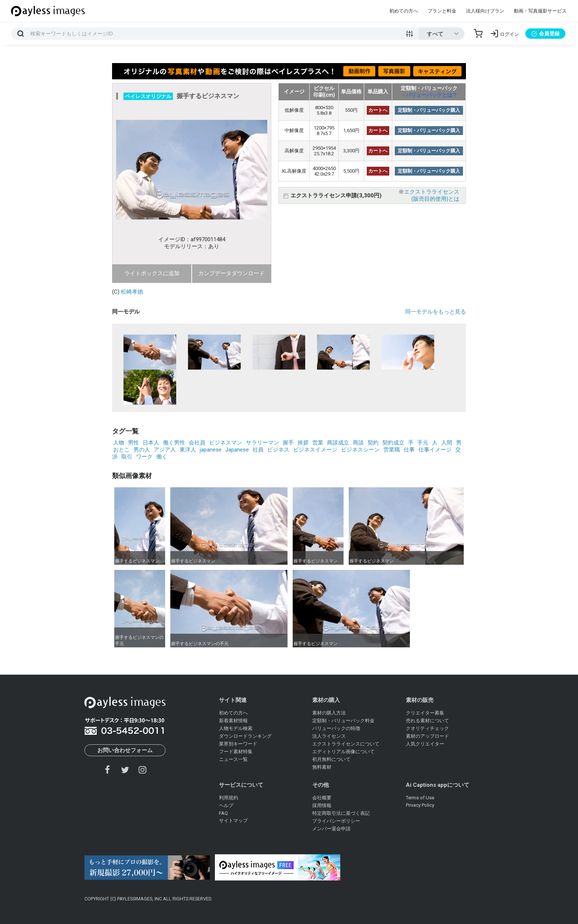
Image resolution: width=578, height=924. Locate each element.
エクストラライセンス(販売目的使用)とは (432, 195)
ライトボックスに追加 (152, 273)
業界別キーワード (238, 744)
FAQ (223, 813)
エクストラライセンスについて (346, 744)
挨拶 (303, 443)
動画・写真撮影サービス (540, 11)
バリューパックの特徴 (336, 728)
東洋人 (188, 450)
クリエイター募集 (425, 713)
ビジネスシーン (360, 450)
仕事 (409, 450)
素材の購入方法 (329, 713)
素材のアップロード (427, 736)
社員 (258, 450)
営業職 (392, 450)
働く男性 (174, 443)
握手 (288, 443)
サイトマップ (233, 821)
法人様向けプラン (485, 11)
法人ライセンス (329, 736)
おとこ (121, 450)
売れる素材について (427, 721)
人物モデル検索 (236, 728)
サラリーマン (262, 443)
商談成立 (338, 443)
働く (162, 457)
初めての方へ (404, 11)
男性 (133, 443)
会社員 (197, 443)
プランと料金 (442, 11)
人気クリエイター (425, 744)
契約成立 (393, 443)
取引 (127, 457)
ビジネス (278, 450)
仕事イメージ (435, 450)
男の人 (142, 450)
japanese (211, 450)
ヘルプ (226, 805)
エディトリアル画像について (343, 752)
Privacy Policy (420, 805)
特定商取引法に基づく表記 (341, 813)
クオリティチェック (427, 728)
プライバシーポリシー (336, 821)
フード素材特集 (236, 752)
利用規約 (229, 798)
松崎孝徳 (132, 292)
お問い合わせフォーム (125, 750)
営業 (318, 443)
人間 (447, 443)
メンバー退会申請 (331, 829)
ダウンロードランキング (245, 736)
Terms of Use (420, 798)
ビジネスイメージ (315, 450)
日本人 (151, 443)
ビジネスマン (226, 443)
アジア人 (165, 450)
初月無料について (331, 759)
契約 (373, 443)
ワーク (144, 457)
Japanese (237, 450)
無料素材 (322, 767)
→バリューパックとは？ (429, 95)
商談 (358, 443)
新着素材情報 (233, 721)
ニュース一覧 (233, 759)
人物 (119, 443)
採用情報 (322, 805)
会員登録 (545, 34)
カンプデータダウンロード (231, 273)
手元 (423, 443)
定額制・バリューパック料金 (343, 721)
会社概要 (322, 798)
